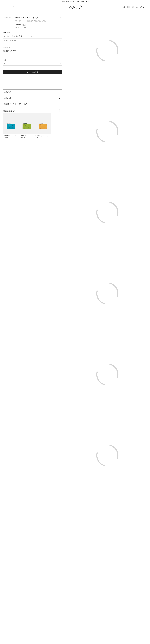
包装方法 (7, 33)
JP (125, 7)
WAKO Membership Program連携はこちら (75, 1)
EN (128, 7)
